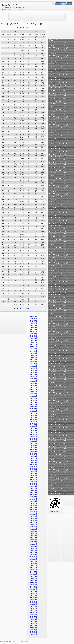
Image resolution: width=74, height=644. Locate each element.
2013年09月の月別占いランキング (58, 441)
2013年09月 (34, 597)
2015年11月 (34, 549)
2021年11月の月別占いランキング (58, 181)
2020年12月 (34, 434)
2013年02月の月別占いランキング (58, 459)
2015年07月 (34, 556)
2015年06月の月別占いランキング (58, 385)
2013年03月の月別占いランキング (58, 457)
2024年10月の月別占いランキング (58, 88)
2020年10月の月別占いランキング (58, 215)
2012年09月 (34, 620)
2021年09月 (34, 418)
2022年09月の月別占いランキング (58, 154)
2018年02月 (34, 498)
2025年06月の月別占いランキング (58, 67)
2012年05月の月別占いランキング (58, 483)
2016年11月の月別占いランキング (58, 340)
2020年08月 (34, 442)
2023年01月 (34, 388)
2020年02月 (34, 453)
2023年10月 (34, 371)
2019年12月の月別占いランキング (58, 242)
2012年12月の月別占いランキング (58, 465)
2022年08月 (34, 397)
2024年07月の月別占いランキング (58, 96)
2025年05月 (34, 335)
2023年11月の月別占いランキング (58, 117)
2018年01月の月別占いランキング (58, 303)
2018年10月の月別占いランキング (58, 279)
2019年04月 (34, 472)
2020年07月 (34, 444)
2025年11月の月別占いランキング (58, 53)
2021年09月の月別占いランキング (58, 186)
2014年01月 (34, 590)
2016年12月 (34, 524)
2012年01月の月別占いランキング (58, 494)
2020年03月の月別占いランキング (58, 234)
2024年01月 (34, 365)
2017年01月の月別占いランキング (58, 335)
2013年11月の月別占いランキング (58, 435)
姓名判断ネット (10, 5)
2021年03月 (34, 429)
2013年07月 (34, 601)
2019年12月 (34, 457)
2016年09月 (34, 530)
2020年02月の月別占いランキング (58, 236)
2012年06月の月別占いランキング (58, 481)
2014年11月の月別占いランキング (58, 404)
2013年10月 (34, 595)
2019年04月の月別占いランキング (58, 263)
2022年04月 (34, 404)
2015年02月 (34, 566)
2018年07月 (34, 489)
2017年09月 (34, 507)
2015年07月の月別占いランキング (58, 382)
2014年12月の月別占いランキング (58, 401)
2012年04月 (34, 629)
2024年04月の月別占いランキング (58, 104)
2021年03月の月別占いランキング (58, 202)
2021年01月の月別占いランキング (58, 207)
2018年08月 (34, 487)
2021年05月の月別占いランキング (58, 197)
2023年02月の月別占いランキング (58, 141)
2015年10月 (34, 551)
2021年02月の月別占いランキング (58, 205)
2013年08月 (34, 599)
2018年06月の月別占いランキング (58, 289)
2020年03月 (34, 451)
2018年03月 (34, 496)
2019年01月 (34, 477)
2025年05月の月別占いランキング (58, 69)
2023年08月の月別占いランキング (58, 125)
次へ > (31, 28)
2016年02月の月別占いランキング (58, 364)
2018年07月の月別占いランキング (58, 287)
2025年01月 (34, 343)
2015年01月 (34, 567)
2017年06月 (34, 513)
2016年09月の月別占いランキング (58, 345)
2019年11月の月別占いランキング (58, 244)
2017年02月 (34, 521)
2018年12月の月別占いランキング (58, 274)
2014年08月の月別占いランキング (58, 412)
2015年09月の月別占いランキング (58, 377)
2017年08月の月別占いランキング (58, 316)
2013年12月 (34, 592)
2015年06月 (34, 558)
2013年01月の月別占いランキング (58, 462)
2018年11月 (34, 481)
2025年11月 (34, 324)
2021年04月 (34, 427)
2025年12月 (34, 322)
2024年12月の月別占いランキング (58, 82)
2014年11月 (34, 571)
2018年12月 (34, 479)
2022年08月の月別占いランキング (58, 157)
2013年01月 (34, 612)
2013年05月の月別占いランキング (58, 451)
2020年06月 (34, 446)
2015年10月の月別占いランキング (58, 374)
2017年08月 (34, 509)
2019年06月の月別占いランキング (58, 258)
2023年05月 (34, 380)
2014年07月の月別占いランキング (58, 414)
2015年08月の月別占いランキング (58, 380)
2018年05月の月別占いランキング (58, 292)
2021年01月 (34, 432)
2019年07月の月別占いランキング (58, 255)
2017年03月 (34, 519)
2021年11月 (34, 414)
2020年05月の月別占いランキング (58, 228)
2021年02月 (34, 431)
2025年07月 (34, 331)
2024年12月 (34, 344)
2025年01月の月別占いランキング (58, 80)
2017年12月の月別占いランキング (58, 305)
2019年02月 (34, 476)
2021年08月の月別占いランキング (58, 189)
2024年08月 (34, 352)
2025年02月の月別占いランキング (58, 77)
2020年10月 (34, 438)
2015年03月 (34, 564)
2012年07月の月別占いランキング (58, 478)
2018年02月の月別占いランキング (58, 300)
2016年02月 (34, 543)
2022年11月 (34, 391)
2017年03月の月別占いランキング (58, 329)
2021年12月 (34, 412)
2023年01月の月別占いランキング (58, 144)
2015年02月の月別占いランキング (58, 396)
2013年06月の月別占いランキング (58, 449)
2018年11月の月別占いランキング (58, 276)
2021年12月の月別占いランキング (58, 178)
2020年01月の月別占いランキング (58, 239)
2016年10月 (34, 528)
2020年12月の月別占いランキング (58, 210)
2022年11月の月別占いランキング (58, 149)
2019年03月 (34, 474)
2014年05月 (34, 582)
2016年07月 (34, 534)
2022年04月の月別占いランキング (58, 167)
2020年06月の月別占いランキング (58, 226)
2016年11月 (34, 526)
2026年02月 (34, 318)
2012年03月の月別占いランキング (58, 489)
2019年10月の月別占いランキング (58, 247)
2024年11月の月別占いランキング (58, 85)
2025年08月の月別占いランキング (58, 61)
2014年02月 (34, 588)
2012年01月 (34, 635)
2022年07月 (34, 399)
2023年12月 (34, 367)
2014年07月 (34, 579)
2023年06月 (34, 378)
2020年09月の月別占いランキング (58, 218)
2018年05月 (34, 492)
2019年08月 (34, 464)
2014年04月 (34, 584)
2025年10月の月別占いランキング (58, 56)
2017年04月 (34, 517)
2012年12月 (34, 614)
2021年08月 (34, 419)
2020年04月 (34, 449)
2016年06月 (34, 536)
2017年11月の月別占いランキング (58, 308)
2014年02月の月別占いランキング (58, 427)
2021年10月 (34, 416)
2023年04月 (34, 382)
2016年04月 (34, 539)
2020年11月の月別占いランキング (58, 213)
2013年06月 (34, 603)
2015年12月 (34, 547)
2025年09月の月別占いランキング (58, 59)
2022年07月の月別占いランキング (58, 159)
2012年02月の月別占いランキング (58, 491)
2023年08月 (34, 374)
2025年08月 (34, 329)
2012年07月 (34, 624)
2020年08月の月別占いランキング (58, 220)
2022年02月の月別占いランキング (58, 173)
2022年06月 (34, 401)
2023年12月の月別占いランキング (58, 114)
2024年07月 (34, 354)
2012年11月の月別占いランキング (58, 467)
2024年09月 (34, 350)
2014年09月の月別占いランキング (58, 409)
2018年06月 (34, 491)
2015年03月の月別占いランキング (58, 393)
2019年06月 (34, 468)
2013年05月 (34, 605)
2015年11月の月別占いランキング (58, 372)
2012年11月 (34, 616)
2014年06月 (34, 580)
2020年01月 (34, 455)
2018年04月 (34, 494)
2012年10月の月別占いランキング (58, 470)
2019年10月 (34, 461)
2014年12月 (34, 569)
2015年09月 (34, 552)
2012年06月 (34, 625)
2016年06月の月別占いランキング (58, 353)
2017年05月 (34, 515)
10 (29, 28)
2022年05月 (34, 403)
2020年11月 (34, 436)
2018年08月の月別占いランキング (58, 284)
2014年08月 (34, 577)
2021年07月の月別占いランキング (58, 191)
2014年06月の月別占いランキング (58, 417)
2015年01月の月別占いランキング (58, 398)
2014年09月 (34, 575)
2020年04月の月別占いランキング (58, 231)
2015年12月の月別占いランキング (58, 369)
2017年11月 (34, 504)
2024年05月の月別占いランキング (58, 101)
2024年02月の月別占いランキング (58, 109)
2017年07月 (34, 511)
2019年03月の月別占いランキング (58, 266)
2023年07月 (34, 376)
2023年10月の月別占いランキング (58, 120)
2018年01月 (34, 500)
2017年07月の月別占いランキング (58, 319)
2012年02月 (34, 633)
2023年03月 (34, 384)
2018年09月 (34, 485)
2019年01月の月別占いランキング (58, 271)
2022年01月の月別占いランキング (58, 175)
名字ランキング (53, 40)
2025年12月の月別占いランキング (58, 51)
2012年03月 (34, 631)
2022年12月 (34, 389)
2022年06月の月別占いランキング (58, 162)
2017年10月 (34, 506)
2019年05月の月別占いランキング (58, 260)
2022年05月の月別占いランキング (58, 165)
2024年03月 (34, 361)
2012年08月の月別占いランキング (58, 475)
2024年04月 (34, 359)
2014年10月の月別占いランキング (58, 406)
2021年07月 (34, 421)
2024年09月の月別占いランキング (58, 90)
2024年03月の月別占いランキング (58, 106)
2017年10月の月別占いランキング (58, 311)
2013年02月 (34, 610)
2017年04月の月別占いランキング (58, 327)
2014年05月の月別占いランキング (58, 420)
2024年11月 (34, 346)
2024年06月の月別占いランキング (58, 98)
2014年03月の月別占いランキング (58, 425)
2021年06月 (34, 423)
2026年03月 (34, 316)
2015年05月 (34, 560)
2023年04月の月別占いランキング (58, 136)
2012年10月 (34, 618)
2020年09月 (34, 440)
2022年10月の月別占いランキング (58, 151)
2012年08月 (34, 622)
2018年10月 (34, 483)
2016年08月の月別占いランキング (58, 348)
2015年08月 (34, 554)
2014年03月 (34, 586)
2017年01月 (34, 522)
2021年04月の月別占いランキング (58, 199)
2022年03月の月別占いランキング (58, 170)
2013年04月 (34, 607)
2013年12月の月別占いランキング (58, 433)
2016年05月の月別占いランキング (58, 356)
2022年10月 (34, 393)
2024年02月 (34, 363)
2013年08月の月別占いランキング (58, 443)
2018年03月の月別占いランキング (58, 297)
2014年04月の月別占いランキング (58, 422)
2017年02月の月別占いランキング (58, 332)
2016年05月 (34, 537)
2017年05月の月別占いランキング (58, 324)
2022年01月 (34, 410)
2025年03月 (34, 339)
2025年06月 (34, 333)
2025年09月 (34, 328)
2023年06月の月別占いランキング (58, 130)
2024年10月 (34, 348)
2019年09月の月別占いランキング (58, 250)
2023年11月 (34, 369)
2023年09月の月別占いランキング (58, 122)
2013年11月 (34, 594)
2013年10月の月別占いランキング (58, 438)
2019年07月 (34, 466)
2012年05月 (34, 627)
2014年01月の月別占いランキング (58, 430)
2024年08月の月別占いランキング (58, 93)
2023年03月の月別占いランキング (58, 138)
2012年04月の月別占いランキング (58, 486)
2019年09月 (34, 462)
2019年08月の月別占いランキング (58, 252)
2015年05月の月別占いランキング (58, 388)
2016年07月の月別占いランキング (58, 351)
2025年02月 (34, 341)
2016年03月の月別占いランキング (58, 361)
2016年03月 (34, 541)
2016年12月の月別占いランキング (58, 337)
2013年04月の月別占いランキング (58, 454)
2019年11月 (34, 459)
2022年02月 (34, 408)
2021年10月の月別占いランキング (58, 183)
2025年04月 (34, 337)
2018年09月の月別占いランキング (58, 282)
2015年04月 (34, 562)
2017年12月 (34, 502)
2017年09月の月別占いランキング (58, 313)
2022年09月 (34, 395)
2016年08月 (34, 532)
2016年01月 (34, 545)
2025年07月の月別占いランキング (58, 64)
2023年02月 (34, 386)
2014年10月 (34, 573)
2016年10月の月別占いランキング (58, 343)
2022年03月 (34, 406)
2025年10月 (34, 326)
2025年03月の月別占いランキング (58, 75)
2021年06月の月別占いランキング (58, 194)
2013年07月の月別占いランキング (58, 446)
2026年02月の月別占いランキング (58, 45)
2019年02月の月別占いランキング (58, 268)
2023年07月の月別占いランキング (58, 128)
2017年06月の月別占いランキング (58, 321)
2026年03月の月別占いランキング (58, 43)
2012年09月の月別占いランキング (58, 473)
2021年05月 (34, 425)
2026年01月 (34, 320)
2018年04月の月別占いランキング (58, 295)
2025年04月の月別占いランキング (58, 72)
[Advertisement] (37, 17)
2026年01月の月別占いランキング (58, 48)
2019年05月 (34, 470)
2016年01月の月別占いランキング (58, 366)
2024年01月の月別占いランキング (58, 112)
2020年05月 (34, 447)
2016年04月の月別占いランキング (58, 358)
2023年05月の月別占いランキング (58, 133)
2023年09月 (34, 373)
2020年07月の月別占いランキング (58, 223)
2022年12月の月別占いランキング (58, 146)
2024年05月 (34, 358)
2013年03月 (34, 609)
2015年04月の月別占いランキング (58, 390)
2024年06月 (34, 356)
